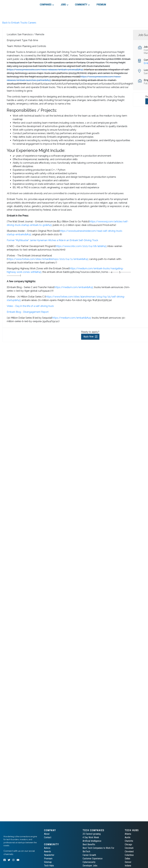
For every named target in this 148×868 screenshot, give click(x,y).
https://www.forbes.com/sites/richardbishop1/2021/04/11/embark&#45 (48, 259)
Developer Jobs (90, 866)
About (47, 834)
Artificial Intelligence (92, 841)
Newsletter (49, 855)
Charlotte (129, 841)
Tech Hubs (49, 866)
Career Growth (89, 855)
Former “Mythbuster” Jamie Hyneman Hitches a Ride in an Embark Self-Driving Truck (52, 240)
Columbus (129, 855)
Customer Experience (93, 859)
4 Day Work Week (91, 837)
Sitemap (48, 862)
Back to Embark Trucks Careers (19, 23)
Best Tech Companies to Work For (98, 848)
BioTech (86, 851)
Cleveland (129, 851)
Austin (128, 837)
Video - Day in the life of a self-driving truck (30, 306)
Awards (47, 851)
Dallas (127, 859)
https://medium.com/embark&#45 (74, 287)
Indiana (128, 866)
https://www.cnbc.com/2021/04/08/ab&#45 (81, 246)
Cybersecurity (89, 862)
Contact (48, 837)
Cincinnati (129, 848)
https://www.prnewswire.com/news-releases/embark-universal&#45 (45, 70)
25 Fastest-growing (92, 834)
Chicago (128, 844)
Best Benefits (89, 844)
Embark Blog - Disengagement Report (28, 312)
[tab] (14, 4)
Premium (48, 859)
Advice (47, 848)
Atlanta (128, 834)
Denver (128, 862)
